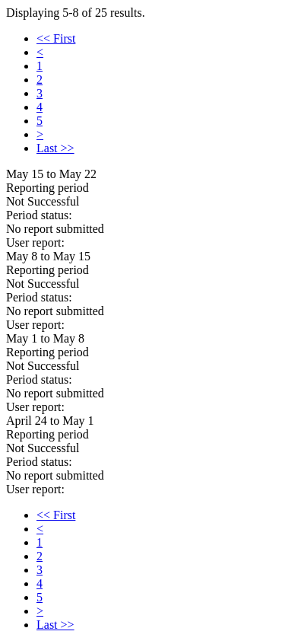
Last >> (55, 148)
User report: (35, 242)
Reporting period (47, 188)
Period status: (39, 215)
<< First (56, 38)
